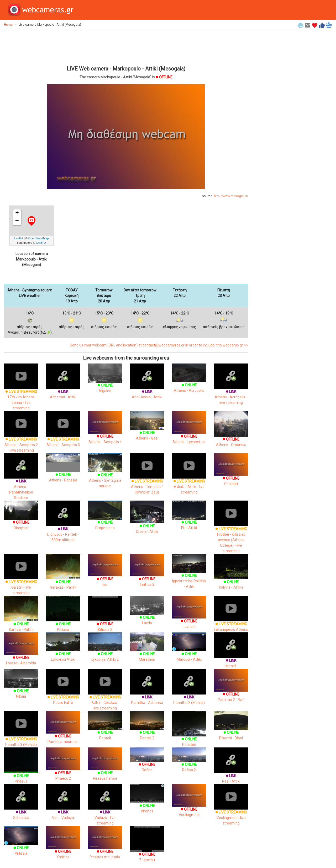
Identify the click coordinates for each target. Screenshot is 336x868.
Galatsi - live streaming (21, 579)
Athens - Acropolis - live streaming (231, 389)
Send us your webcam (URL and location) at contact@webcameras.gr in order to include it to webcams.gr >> (159, 345)
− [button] (17, 221)
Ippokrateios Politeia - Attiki (189, 575)
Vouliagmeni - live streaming (231, 810)
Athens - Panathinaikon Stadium (21, 482)
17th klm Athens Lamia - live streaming (21, 392)
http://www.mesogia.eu (231, 196)
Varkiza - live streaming (105, 810)
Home (8, 25)
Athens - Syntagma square (105, 474)
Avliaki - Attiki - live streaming (189, 479)
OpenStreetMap (39, 238)
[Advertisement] (126, 47)
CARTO (41, 243)
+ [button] (17, 213)
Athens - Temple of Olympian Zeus (147, 479)
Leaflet (19, 238)
